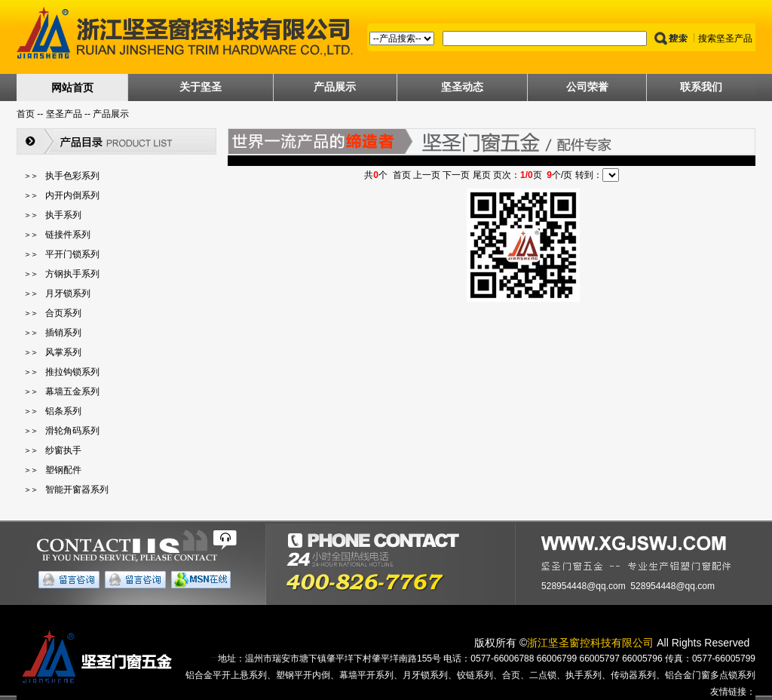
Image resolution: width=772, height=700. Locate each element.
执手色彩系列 (72, 176)
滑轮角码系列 (72, 431)
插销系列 (63, 333)
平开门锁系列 (72, 254)
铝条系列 (63, 411)
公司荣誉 (587, 87)
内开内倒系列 (72, 195)
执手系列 (63, 215)
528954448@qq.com (584, 586)
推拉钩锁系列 (72, 372)
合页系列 (63, 313)
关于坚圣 (201, 87)
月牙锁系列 (68, 293)
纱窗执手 (63, 450)
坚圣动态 (462, 87)
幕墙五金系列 (72, 391)
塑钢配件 (63, 470)
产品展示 (335, 87)
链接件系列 (68, 235)
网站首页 (72, 87)
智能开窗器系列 (77, 490)
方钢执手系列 (72, 274)
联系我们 (701, 87)
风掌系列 (63, 352)
